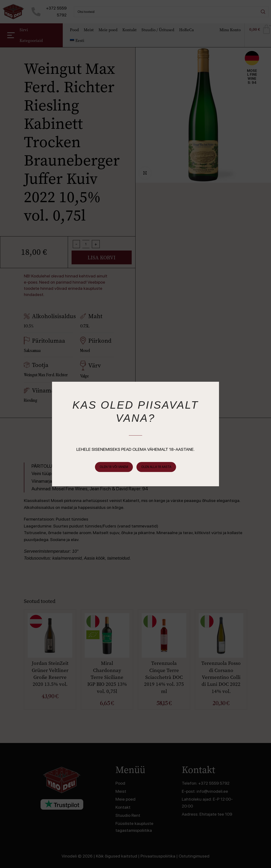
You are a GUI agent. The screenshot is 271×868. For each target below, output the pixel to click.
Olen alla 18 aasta (156, 467)
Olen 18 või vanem (114, 467)
